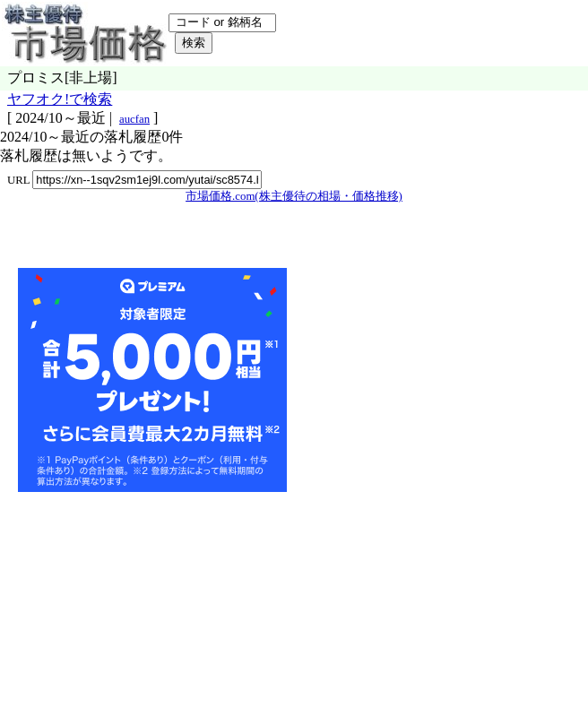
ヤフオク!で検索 (60, 99)
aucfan (134, 119)
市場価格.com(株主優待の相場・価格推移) (294, 196)
